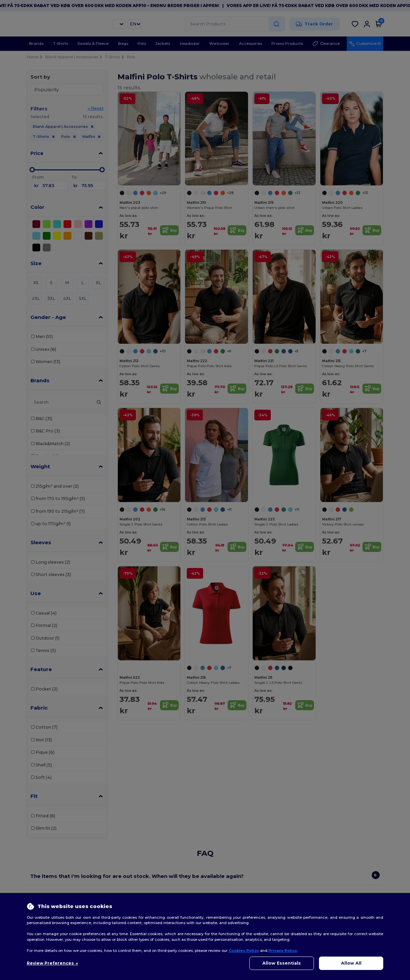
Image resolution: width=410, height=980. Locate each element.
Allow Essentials (282, 963)
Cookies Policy (244, 951)
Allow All (351, 963)
